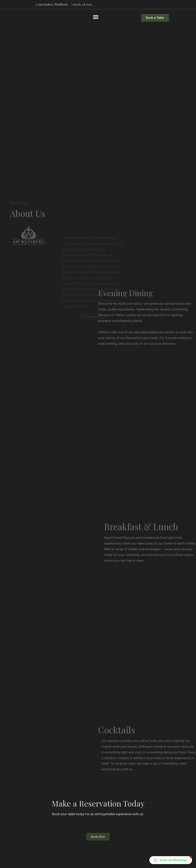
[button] (96, 17)
